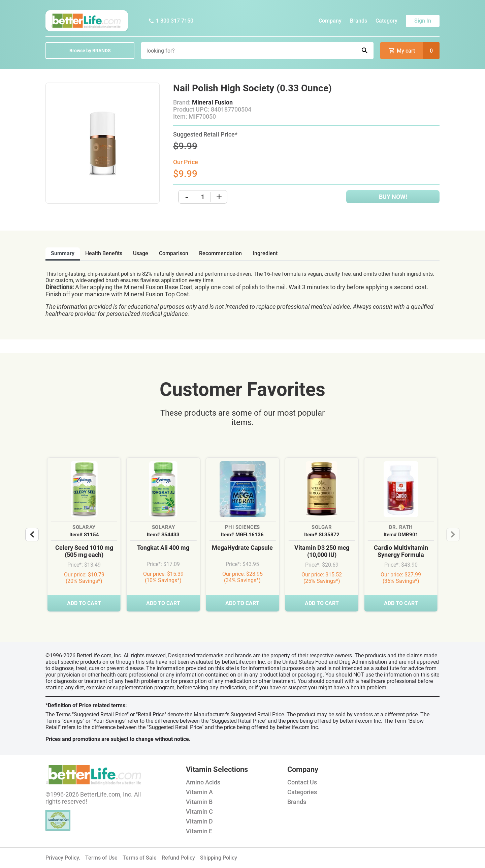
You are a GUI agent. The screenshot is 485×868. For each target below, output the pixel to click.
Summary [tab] (63, 253)
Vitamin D (199, 821)
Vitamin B (199, 802)
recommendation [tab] (220, 253)
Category (386, 21)
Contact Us (302, 782)
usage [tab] (141, 253)
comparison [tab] (174, 253)
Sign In (423, 21)
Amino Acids (203, 782)
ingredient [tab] (265, 253)
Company (330, 21)
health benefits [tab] (104, 253)
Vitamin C (199, 812)
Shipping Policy (219, 858)
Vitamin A (199, 792)
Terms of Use (101, 858)
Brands (359, 21)
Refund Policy (178, 858)
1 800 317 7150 (171, 21)
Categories (302, 792)
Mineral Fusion (212, 102)
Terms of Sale (140, 858)
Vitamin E (199, 831)
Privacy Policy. (63, 858)
